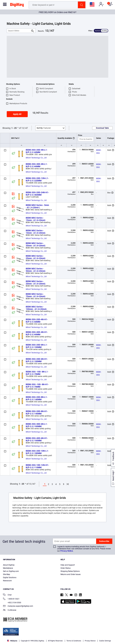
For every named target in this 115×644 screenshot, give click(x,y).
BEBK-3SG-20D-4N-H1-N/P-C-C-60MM (37, 321)
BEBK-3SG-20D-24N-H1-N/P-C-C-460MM (37, 194)
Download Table (102, 128)
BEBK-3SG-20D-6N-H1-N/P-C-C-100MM (37, 360)
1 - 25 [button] (14, 128)
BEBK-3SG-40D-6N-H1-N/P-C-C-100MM (37, 439)
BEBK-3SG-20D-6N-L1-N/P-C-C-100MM (37, 346)
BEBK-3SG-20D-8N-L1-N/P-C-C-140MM (37, 398)
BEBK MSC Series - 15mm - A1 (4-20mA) (36, 219)
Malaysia (12, 641)
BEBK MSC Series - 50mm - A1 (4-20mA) (36, 270)
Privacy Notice (67, 551)
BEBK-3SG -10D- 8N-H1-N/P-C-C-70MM (37, 386)
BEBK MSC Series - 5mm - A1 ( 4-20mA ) (38, 206)
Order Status (66, 568)
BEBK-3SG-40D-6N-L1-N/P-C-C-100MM (37, 425)
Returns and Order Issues (71, 574)
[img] (17, 5)
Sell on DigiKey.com (11, 571)
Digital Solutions (10, 578)
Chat (7, 595)
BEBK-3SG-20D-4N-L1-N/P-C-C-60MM (37, 151)
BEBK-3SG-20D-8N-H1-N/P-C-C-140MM (37, 412)
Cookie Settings (105, 641)
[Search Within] (19, 31)
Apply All (17, 114)
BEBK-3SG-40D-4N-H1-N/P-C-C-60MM (37, 333)
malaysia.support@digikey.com (18, 606)
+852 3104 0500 (12, 603)
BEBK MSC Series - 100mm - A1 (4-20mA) (36, 308)
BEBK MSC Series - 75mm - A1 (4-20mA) (36, 295)
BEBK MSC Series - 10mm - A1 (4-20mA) (36, 232)
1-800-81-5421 (11, 599)
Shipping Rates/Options (70, 571)
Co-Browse (10, 610)
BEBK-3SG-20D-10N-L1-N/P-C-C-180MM (37, 452)
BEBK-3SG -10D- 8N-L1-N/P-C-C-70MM (37, 373)
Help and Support (68, 565)
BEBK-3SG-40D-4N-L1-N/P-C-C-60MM (37, 165)
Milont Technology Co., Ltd (36, 158)
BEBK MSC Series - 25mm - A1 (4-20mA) (36, 257)
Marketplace (8, 568)
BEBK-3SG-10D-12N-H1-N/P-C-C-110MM (37, 466)
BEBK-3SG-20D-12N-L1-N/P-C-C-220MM (37, 179)
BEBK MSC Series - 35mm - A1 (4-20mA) (36, 244)
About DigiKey (9, 565)
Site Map (7, 574)
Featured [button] (44, 128)
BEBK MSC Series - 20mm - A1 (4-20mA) (36, 282)
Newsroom (7, 581)
